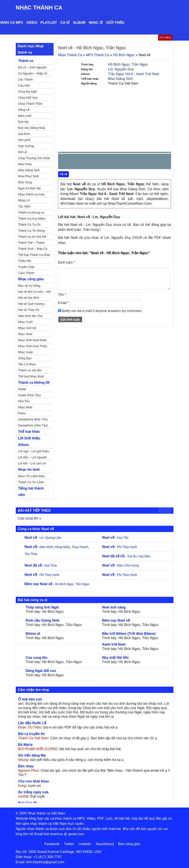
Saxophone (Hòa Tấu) (33, 425)
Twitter (69, 844)
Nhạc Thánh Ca (39, 8)
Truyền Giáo (26, 267)
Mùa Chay (25, 164)
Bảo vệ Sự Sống (29, 286)
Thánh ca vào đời (30, 370)
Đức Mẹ (24, 122)
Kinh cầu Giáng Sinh (43, 620)
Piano (22, 413)
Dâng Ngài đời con (41, 671)
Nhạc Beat (25, 407)
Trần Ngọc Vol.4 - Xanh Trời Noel (134, 74)
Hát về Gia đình (29, 298)
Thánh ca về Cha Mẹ (32, 237)
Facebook (52, 844)
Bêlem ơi (33, 634)
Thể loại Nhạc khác (31, 376)
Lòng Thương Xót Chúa (34, 158)
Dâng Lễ (24, 110)
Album (79, 23)
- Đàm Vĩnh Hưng (121, 565)
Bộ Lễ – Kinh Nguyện (33, 67)
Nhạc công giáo (31, 279)
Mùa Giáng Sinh (120, 79)
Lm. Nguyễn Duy (121, 69)
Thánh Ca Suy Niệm (32, 219)
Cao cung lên (28, 518)
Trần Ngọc (140, 64)
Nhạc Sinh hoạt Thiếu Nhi (33, 347)
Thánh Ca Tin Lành (31, 482)
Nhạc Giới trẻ (27, 328)
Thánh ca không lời (34, 383)
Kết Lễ (23, 152)
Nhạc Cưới (25, 322)
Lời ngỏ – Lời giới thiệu (34, 451)
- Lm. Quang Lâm (43, 538)
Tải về (64, 174)
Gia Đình (24, 134)
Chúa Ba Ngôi (28, 92)
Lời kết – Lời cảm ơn (32, 463)
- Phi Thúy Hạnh (120, 547)
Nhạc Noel (25, 334)
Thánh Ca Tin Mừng (32, 231)
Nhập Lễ (24, 200)
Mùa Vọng (25, 182)
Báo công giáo (129, 844)
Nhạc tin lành (29, 470)
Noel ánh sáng (114, 607)
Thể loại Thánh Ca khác (34, 255)
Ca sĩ (65, 23)
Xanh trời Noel (114, 644)
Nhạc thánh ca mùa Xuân (31, 195)
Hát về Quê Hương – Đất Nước (32, 304)
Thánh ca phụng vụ (31, 212)
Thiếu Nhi (25, 261)
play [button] (75, 162)
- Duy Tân (115, 538)
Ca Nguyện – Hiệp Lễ (33, 73)
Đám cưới (25, 116)
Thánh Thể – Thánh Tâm (31, 243)
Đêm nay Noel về (116, 620)
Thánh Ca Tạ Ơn (29, 225)
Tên (62, 295)
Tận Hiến (24, 206)
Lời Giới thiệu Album (29, 441)
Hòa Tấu (24, 401)
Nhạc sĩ (96, 23)
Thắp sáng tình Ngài (42, 607)
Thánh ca (26, 61)
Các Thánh (25, 79)
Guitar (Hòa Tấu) (29, 395)
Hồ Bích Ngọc (124, 55)
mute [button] (142, 162)
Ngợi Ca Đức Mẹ (29, 188)
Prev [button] (64, 162)
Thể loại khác (29, 432)
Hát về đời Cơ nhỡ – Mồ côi (34, 292)
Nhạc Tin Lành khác (32, 476)
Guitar (22, 389)
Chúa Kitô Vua (28, 98)
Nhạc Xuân (26, 352)
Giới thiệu (115, 23)
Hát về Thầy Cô (29, 310)
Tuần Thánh (26, 273)
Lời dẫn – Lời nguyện (33, 457)
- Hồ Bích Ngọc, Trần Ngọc (57, 584)
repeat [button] (100, 162)
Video (32, 23)
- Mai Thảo (41, 565)
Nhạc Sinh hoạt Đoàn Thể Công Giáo (33, 341)
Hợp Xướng (26, 146)
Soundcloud (105, 844)
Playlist (49, 23)
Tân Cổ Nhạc (27, 364)
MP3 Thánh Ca (98, 55)
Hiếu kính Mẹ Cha (30, 316)
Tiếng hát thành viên (31, 492)
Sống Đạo (25, 358)
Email (64, 303)
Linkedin (85, 844)
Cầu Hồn (24, 86)
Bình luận (67, 262)
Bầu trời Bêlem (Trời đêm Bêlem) (129, 634)
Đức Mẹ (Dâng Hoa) (32, 128)
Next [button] (86, 162)
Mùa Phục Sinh (29, 176)
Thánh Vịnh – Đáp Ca (33, 249)
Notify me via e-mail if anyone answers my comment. (100, 311)
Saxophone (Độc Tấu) (33, 419)
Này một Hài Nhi (115, 658)
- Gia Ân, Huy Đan (126, 556)
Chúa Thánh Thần (30, 104)
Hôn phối (24, 140)
